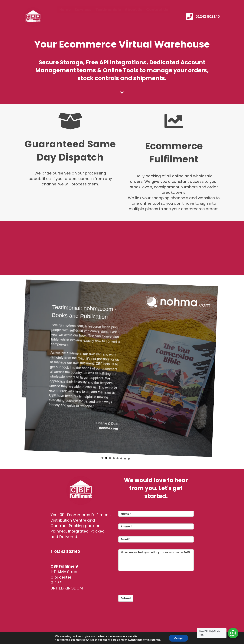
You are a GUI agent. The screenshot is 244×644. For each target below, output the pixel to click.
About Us (133, 17)
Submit (126, 598)
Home (65, 17)
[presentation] (147, 582)
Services (83, 17)
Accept (178, 638)
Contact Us (157, 17)
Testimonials (108, 17)
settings (155, 640)
